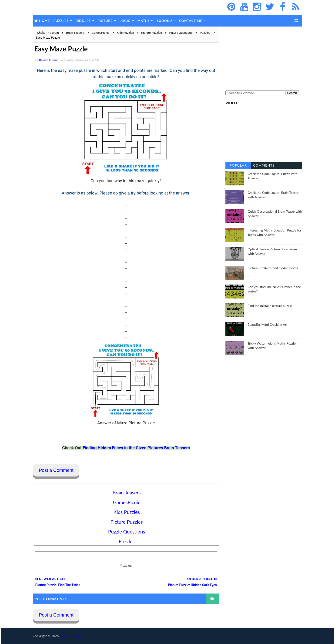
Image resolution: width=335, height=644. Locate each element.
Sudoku (165, 21)
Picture (106, 21)
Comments (263, 165)
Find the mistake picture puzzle (269, 306)
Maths (145, 21)
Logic (126, 21)
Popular (237, 165)
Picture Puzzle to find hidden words (272, 268)
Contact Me (192, 21)
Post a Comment (57, 470)
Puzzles (62, 21)
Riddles (84, 21)
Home (45, 21)
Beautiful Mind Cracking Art (266, 324)
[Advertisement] (263, 57)
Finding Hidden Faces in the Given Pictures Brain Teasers (135, 448)
